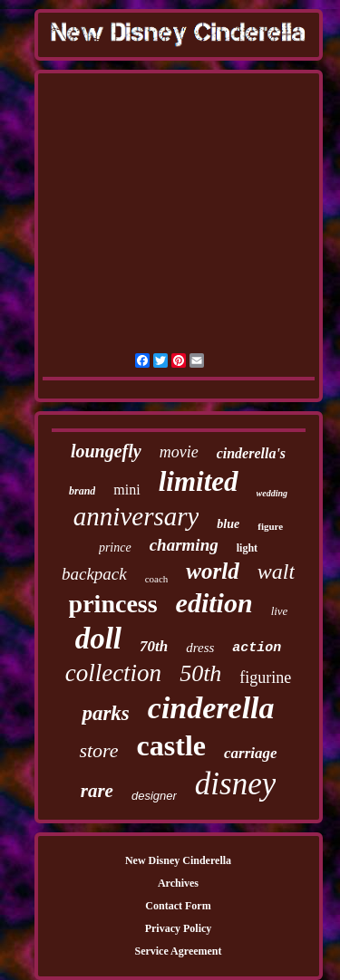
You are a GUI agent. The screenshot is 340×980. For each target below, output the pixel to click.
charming (184, 545)
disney (235, 784)
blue (228, 524)
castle (171, 745)
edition (214, 603)
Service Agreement (178, 951)
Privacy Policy (179, 928)
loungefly (106, 451)
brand (82, 491)
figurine (265, 677)
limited (199, 481)
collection (113, 673)
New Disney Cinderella (178, 860)
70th (154, 646)
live (280, 611)
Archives (178, 883)
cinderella (211, 708)
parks (105, 713)
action (257, 648)
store (98, 750)
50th (200, 673)
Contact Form (178, 906)
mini (126, 490)
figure (270, 526)
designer (154, 796)
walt (276, 572)
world (212, 571)
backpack (94, 574)
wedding (272, 493)
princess (113, 604)
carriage (251, 753)
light (247, 548)
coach (157, 579)
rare (97, 791)
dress (200, 648)
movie (179, 452)
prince (115, 548)
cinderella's (251, 453)
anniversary (136, 516)
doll (98, 639)
